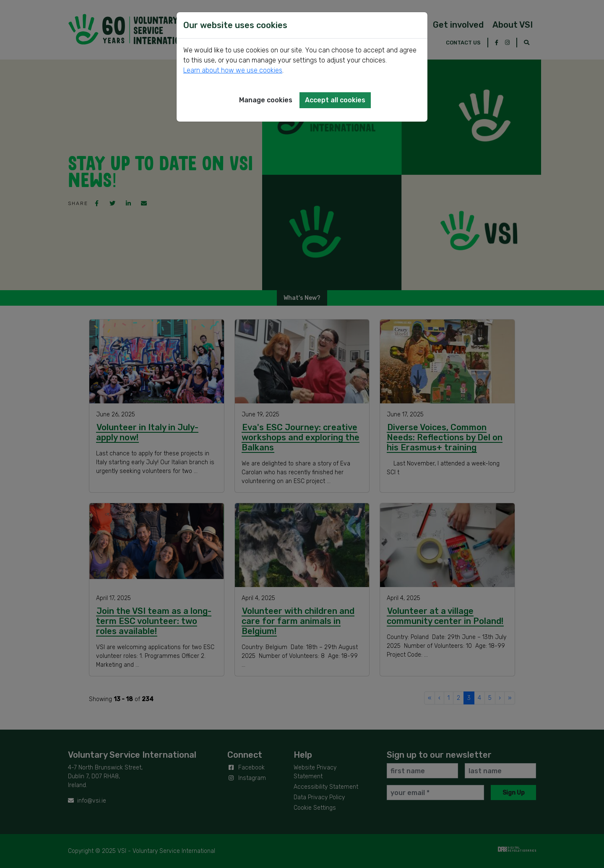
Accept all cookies (335, 100)
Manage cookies (266, 100)
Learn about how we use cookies (233, 70)
